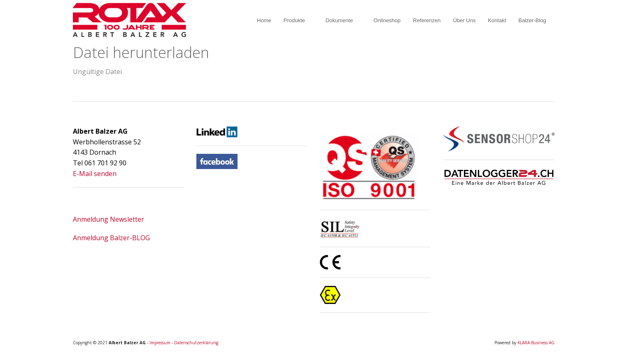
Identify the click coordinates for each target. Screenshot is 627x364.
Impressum (160, 343)
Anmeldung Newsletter (108, 219)
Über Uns (464, 20)
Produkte (294, 20)
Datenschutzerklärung (196, 343)
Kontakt (497, 20)
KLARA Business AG (536, 343)
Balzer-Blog (532, 20)
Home (264, 20)
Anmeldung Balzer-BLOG (111, 238)
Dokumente (339, 20)
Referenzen (427, 20)
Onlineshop (387, 20)
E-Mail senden (95, 174)
